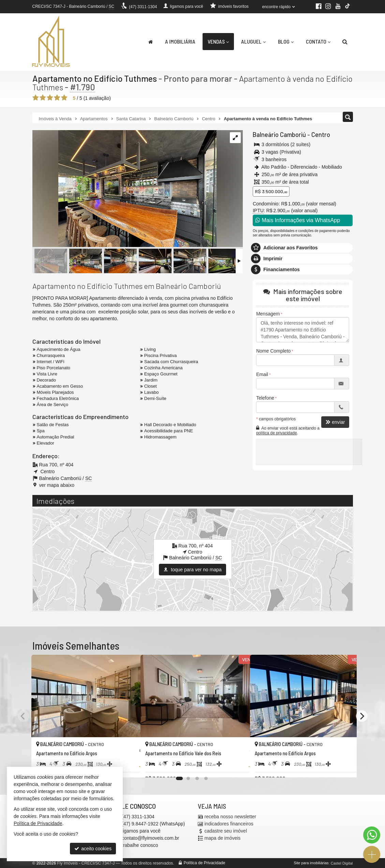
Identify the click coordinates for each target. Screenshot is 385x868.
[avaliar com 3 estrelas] (50, 98)
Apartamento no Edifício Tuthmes (95, 78)
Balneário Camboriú (279, 135)
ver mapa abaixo (57, 485)
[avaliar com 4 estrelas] (57, 98)
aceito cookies (93, 849)
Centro (319, 135)
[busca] (345, 42)
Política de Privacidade (204, 863)
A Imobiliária (180, 41)
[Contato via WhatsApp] (372, 835)
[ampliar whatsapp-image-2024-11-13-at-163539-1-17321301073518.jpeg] (124, 189)
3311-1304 (143, 7)
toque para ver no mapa (193, 570)
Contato (318, 41)
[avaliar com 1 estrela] (36, 98)
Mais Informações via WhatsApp (298, 220)
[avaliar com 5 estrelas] (64, 98)
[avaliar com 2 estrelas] (43, 98)
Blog (286, 41)
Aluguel (253, 41)
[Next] (362, 716)
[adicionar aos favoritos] (128, 766)
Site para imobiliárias (311, 863)
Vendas (218, 41)
